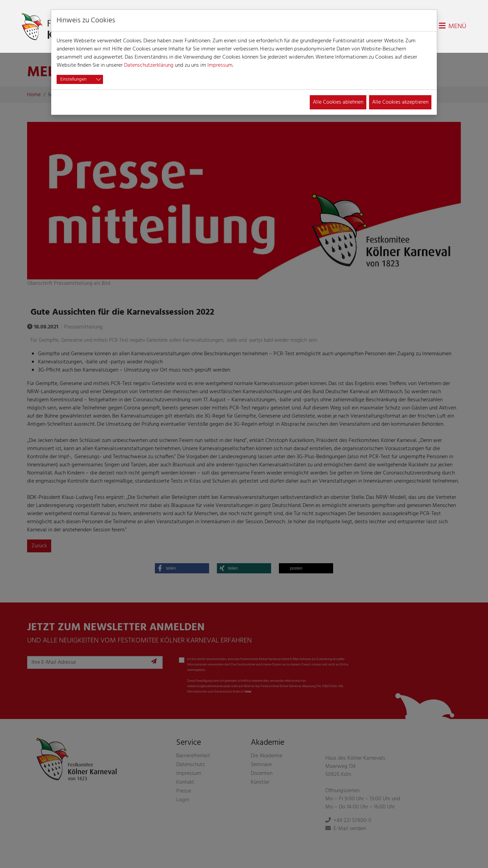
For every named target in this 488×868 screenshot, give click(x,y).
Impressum (220, 65)
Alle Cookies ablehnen (338, 102)
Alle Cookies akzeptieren (400, 102)
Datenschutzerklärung (149, 65)
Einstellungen (73, 79)
